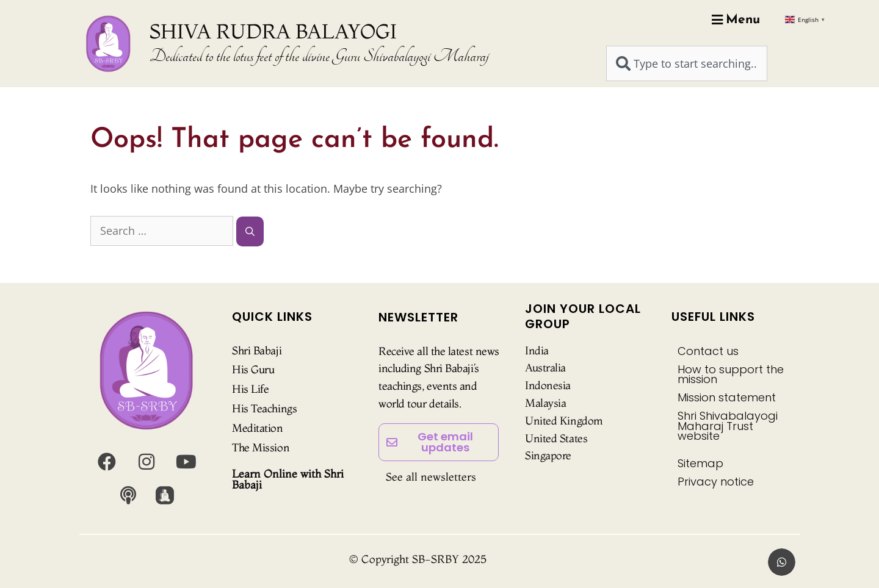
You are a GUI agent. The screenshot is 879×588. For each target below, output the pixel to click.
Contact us (708, 351)
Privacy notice (716, 482)
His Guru (253, 369)
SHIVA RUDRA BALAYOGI (273, 31)
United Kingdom (564, 421)
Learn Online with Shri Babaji (288, 479)
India (537, 350)
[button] (782, 562)
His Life (250, 389)
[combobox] (687, 63)
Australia (545, 368)
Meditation (258, 428)
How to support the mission (731, 374)
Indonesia (548, 385)
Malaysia (545, 403)
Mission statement (727, 397)
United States (556, 438)
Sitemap (700, 463)
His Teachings (264, 408)
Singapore (548, 455)
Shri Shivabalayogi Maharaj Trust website (728, 425)
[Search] (250, 231)
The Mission (261, 447)
